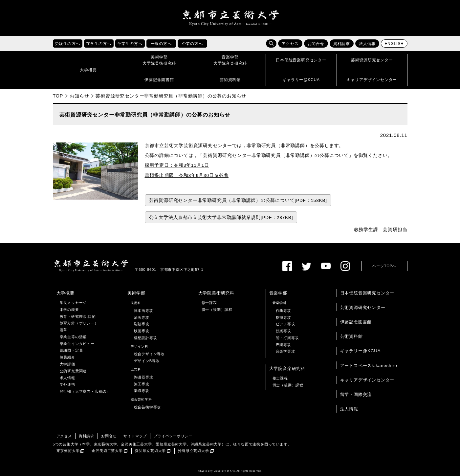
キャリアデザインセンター (367, 380)
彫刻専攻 (142, 324)
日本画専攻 (144, 311)
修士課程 (209, 303)
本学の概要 (69, 310)
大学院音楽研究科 (287, 368)
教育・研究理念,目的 (78, 316)
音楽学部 (278, 293)
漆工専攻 (142, 384)
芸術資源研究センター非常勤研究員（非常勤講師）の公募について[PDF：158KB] (238, 200)
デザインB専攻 (147, 361)
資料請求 (342, 44)
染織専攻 (142, 391)
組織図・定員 (71, 351)
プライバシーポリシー (173, 436)
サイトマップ (135, 436)
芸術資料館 (351, 336)
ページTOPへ (384, 266)
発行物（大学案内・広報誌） (85, 391)
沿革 (64, 330)
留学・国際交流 (356, 394)
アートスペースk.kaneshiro (369, 366)
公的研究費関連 (73, 371)
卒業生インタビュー (77, 344)
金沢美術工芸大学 (107, 451)
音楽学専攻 (285, 352)
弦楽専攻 (284, 331)
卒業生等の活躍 (73, 337)
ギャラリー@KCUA (361, 351)
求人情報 (67, 378)
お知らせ (79, 96)
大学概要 (66, 293)
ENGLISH (394, 44)
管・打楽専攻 (287, 338)
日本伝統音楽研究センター (367, 293)
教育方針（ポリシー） (79, 323)
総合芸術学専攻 (148, 407)
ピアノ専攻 (285, 324)
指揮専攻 (284, 317)
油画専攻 (142, 317)
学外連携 (67, 384)
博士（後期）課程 (217, 310)
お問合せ (316, 44)
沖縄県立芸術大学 (193, 451)
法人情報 (367, 44)
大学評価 (67, 364)
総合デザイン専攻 (149, 354)
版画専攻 (142, 331)
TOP (58, 96)
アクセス (290, 44)
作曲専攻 (284, 311)
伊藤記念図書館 (356, 322)
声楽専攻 (284, 345)
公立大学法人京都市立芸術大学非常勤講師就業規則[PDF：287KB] (221, 217)
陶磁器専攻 (144, 377)
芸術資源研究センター (363, 307)
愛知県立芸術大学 (150, 451)
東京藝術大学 (68, 451)
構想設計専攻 (146, 338)
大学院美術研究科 (216, 293)
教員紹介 (67, 357)
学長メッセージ (73, 303)
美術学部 (136, 293)
